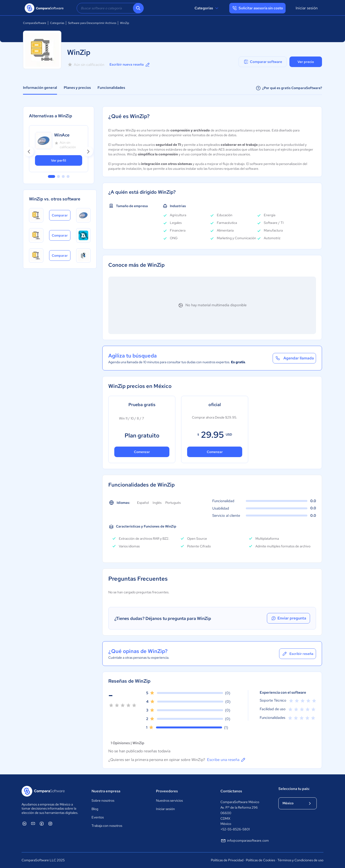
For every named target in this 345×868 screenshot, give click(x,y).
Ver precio (306, 62)
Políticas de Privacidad (227, 860)
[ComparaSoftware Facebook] (42, 823)
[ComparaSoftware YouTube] (33, 823)
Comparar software (263, 62)
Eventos (98, 817)
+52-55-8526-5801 (235, 829)
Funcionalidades (111, 88)
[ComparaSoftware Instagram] (50, 823)
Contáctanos (231, 791)
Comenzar (142, 452)
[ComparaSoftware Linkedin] (24, 823)
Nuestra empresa (106, 791)
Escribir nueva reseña (130, 65)
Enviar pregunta (288, 618)
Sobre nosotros (103, 800)
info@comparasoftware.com (245, 841)
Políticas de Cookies (260, 860)
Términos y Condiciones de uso (300, 860)
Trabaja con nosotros (107, 826)
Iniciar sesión (307, 8)
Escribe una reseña (227, 760)
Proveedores (167, 791)
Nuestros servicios (169, 800)
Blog (95, 809)
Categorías (207, 8)
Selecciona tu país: (294, 789)
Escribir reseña (298, 654)
